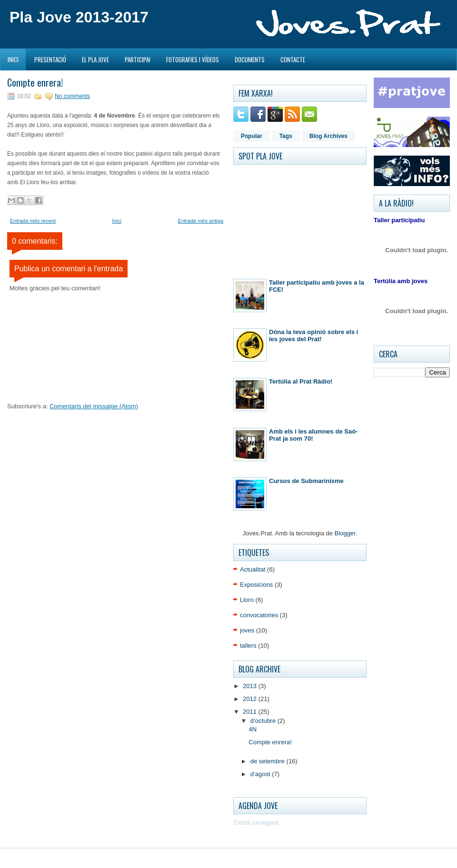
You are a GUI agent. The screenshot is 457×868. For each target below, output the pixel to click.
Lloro (247, 600)
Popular (252, 136)
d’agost (261, 774)
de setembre (268, 761)
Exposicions (256, 585)
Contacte (293, 59)
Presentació (50, 59)
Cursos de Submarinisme (306, 481)
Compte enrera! (35, 82)
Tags (286, 136)
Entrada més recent (33, 221)
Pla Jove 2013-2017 (79, 17)
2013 (251, 686)
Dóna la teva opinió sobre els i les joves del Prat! (313, 335)
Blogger (345, 533)
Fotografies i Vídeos (193, 59)
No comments (72, 96)
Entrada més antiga (201, 221)
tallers (248, 646)
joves (247, 630)
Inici (13, 59)
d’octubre (264, 721)
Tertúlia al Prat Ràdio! (301, 381)
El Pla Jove (95, 59)
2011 (251, 712)
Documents (250, 59)
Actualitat (253, 569)
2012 (251, 699)
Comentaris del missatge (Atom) (94, 406)
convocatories (259, 615)
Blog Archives (328, 136)
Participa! (138, 59)
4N (253, 729)
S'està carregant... (258, 823)
